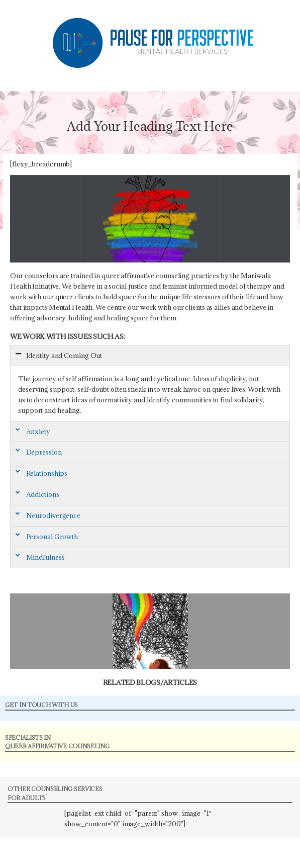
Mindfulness (45, 557)
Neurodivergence (54, 515)
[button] (150, 356)
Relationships (47, 473)
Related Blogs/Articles (150, 682)
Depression (44, 452)
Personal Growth (52, 537)
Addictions (43, 494)
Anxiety (38, 431)
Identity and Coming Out (64, 356)
